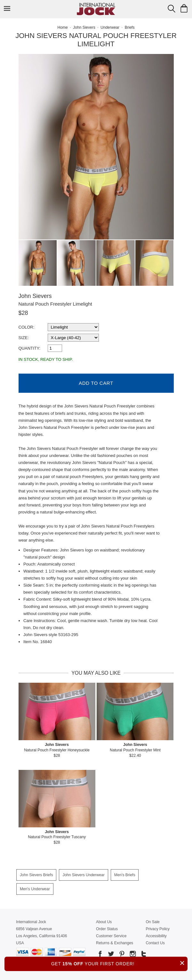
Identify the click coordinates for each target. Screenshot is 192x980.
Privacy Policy (158, 929)
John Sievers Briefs (36, 875)
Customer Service (111, 936)
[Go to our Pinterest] (121, 955)
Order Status (107, 929)
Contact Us (155, 943)
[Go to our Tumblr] (143, 955)
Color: (27, 327)
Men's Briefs (125, 875)
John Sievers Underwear (83, 875)
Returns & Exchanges (115, 943)
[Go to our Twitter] (110, 955)
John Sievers (35, 296)
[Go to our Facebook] (100, 955)
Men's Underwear (35, 889)
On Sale (152, 922)
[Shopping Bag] (184, 8)
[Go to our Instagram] (132, 955)
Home (63, 27)
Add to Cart (96, 383)
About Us (104, 922)
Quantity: (30, 348)
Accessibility (156, 936)
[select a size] (73, 338)
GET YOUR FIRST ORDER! (119, 963)
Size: (24, 338)
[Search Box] (172, 9)
